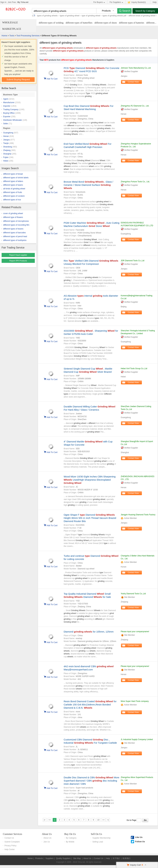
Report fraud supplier (18, 255)
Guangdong (8, 133)
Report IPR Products (18, 261)
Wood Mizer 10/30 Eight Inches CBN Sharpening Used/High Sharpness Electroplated (90, 480)
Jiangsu (6, 140)
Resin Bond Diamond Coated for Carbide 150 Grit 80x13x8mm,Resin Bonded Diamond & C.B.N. (90, 705)
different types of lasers (13, 185)
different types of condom (14, 196)
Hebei (6, 161)
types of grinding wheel (70, 16)
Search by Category (145, 11)
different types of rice (12, 200)
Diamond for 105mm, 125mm (89, 632)
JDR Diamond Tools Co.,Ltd (132, 261)
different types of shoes (106, 23)
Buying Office (9, 113)
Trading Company (11, 110)
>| (108, 820)
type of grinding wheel (91, 16)
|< (45, 820)
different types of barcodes (14, 233)
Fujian (6, 157)
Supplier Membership (101, 838)
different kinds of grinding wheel (142, 16)
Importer (7, 106)
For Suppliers (116, 2)
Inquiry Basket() (137, 2)
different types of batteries (132, 23)
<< (50, 820)
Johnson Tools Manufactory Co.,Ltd (136, 68)
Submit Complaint (12, 842)
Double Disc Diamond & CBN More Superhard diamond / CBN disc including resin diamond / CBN (91, 781)
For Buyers (99, 2)
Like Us (139, 837)
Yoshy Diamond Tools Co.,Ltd (133, 594)
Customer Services (12, 834)
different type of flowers (13, 217)
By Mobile (70, 842)
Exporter (7, 117)
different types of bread (13, 174)
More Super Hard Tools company (135, 701)
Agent (6, 99)
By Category (71, 838)
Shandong (8, 147)
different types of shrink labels (16, 178)
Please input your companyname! (135, 632)
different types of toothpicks (15, 240)
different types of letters (13, 181)
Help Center (10, 849)
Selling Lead (98, 842)
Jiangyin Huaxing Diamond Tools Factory (138, 515)
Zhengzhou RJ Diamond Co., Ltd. (135, 106)
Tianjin (6, 143)
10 (98, 820)
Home (4, 36)
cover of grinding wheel (13, 213)
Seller (6, 124)
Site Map (77, 858)
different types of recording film (16, 225)
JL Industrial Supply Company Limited (137, 739)
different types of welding (51, 23)
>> (103, 820)
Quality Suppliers (63, 858)
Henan (6, 136)
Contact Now (133, 82)
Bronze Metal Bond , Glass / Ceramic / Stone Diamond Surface (88, 185)
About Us (47, 834)
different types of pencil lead (15, 236)
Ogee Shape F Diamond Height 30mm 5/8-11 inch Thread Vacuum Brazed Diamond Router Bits (90, 518)
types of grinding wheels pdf (114, 16)
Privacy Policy (10, 846)
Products (39, 858)
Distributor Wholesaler (13, 120)
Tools (12, 36)
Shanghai (7, 154)
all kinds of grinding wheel (14, 189)
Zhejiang (7, 150)
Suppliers (49, 858)
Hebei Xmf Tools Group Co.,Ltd (134, 369)
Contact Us (9, 838)
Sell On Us (96, 834)
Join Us (47, 842)
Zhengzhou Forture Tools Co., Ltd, (135, 182)
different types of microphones (16, 221)
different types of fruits (13, 192)
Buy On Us (70, 834)
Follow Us (140, 842)
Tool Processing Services (28, 36)
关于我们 (116, 858)
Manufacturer (9, 102)
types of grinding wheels (47, 16)
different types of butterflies (79, 23)
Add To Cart (52, 79)
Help (155, 2)
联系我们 (127, 858)
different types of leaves (13, 229)
